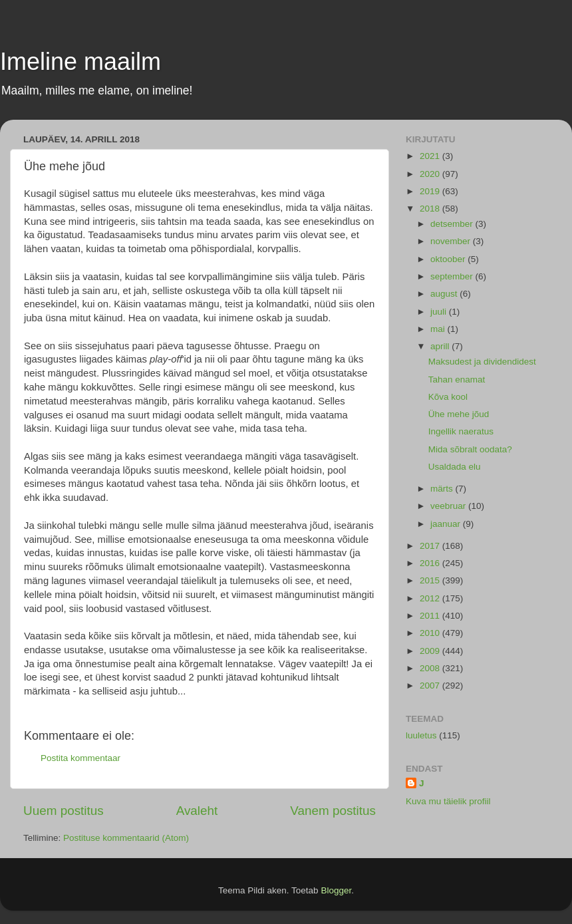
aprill (441, 346)
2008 (431, 668)
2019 (431, 191)
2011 (431, 616)
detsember (453, 224)
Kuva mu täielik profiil (448, 801)
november (452, 241)
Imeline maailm (80, 62)
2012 (431, 598)
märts (443, 489)
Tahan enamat (457, 380)
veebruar (449, 506)
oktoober (449, 259)
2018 (431, 209)
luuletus (421, 735)
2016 (431, 563)
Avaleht (197, 811)
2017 (431, 546)
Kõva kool (448, 397)
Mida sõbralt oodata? (470, 449)
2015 (431, 580)
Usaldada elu (455, 467)
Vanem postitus (333, 811)
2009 (431, 651)
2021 (431, 156)
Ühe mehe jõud (459, 414)
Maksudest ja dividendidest (482, 362)
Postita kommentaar (80, 758)
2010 (431, 633)
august (445, 294)
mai (439, 329)
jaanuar (447, 524)
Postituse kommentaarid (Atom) (126, 838)
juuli (440, 312)
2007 (431, 686)
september (453, 276)
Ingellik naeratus (461, 431)
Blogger (336, 890)
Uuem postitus (64, 811)
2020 (431, 174)
